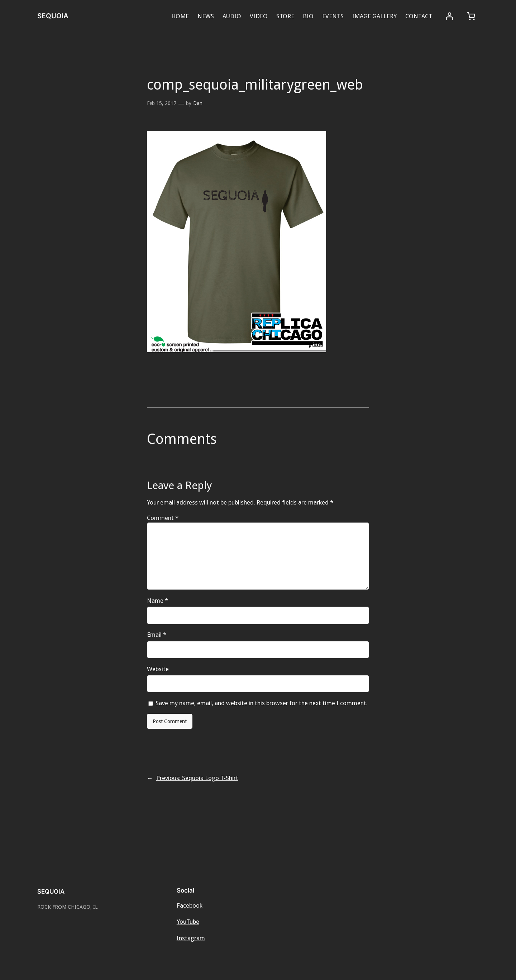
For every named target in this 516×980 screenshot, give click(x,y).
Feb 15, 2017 (162, 103)
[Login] (450, 16)
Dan (198, 103)
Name (157, 601)
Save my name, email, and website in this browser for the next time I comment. (262, 703)
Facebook (190, 905)
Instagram (191, 938)
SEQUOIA (53, 16)
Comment (163, 518)
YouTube (188, 922)
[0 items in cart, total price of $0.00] (471, 16)
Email (157, 635)
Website (158, 669)
